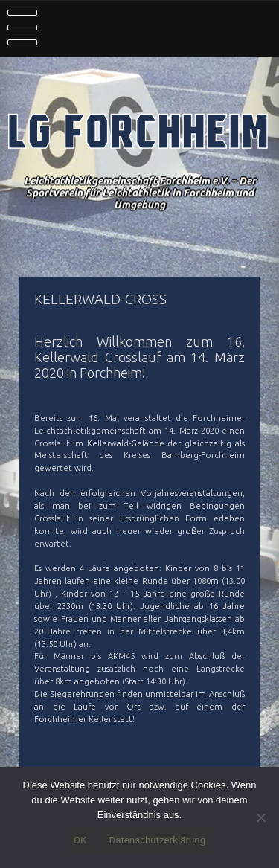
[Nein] (260, 817)
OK (80, 840)
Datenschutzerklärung (157, 840)
